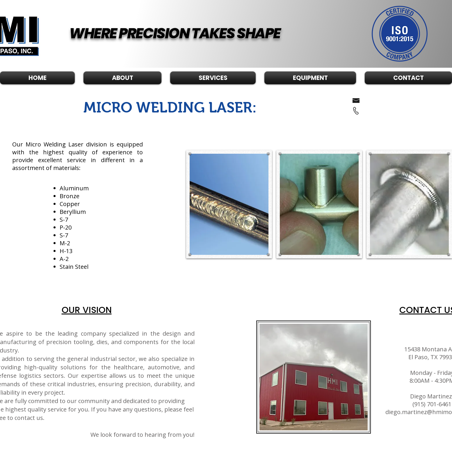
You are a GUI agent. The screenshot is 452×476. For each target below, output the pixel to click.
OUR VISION (87, 310)
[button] (213, 78)
